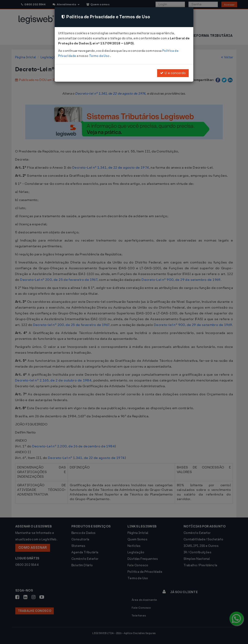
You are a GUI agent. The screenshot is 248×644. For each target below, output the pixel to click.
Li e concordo (173, 73)
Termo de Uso (100, 56)
